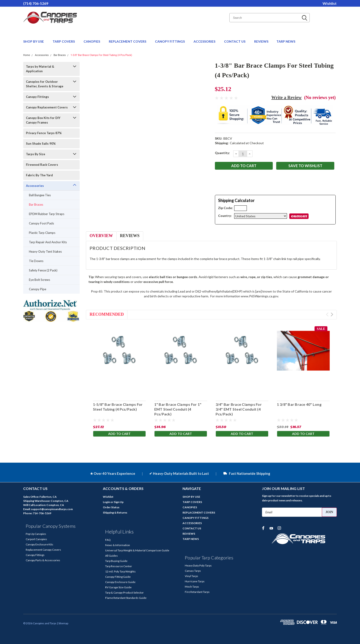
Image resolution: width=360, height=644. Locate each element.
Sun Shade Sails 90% (41, 144)
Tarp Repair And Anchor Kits (48, 242)
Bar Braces (60, 55)
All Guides (111, 556)
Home (27, 55)
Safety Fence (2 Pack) (43, 270)
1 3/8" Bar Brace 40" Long (299, 404)
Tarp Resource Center (119, 566)
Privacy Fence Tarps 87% (44, 133)
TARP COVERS (64, 41)
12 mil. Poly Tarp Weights (120, 571)
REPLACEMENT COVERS (128, 41)
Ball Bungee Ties (40, 195)
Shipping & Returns (115, 513)
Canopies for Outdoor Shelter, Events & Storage (45, 84)
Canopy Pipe (38, 289)
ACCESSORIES (205, 41)
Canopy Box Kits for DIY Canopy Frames (43, 120)
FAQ (108, 540)
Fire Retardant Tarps (197, 592)
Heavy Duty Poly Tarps (198, 565)
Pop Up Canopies (36, 534)
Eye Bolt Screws (39, 280)
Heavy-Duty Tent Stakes (45, 252)
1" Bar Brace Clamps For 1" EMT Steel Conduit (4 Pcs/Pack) (178, 409)
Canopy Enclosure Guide (120, 582)
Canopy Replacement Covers (47, 107)
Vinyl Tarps (191, 576)
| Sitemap (63, 623)
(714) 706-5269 (36, 3)
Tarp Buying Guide (116, 561)
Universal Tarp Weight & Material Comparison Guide (137, 550)
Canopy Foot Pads (41, 223)
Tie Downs (36, 261)
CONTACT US (235, 41)
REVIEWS (261, 41)
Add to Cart (119, 434)
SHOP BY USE (34, 41)
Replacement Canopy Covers (43, 550)
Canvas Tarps (193, 571)
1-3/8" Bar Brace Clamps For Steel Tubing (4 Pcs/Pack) (101, 55)
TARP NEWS (286, 41)
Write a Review (287, 97)
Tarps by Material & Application (40, 69)
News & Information (118, 545)
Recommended (107, 314)
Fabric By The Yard (39, 175)
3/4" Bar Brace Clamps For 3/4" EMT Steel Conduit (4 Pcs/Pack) (238, 409)
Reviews (130, 236)
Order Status (111, 507)
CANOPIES (92, 41)
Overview (101, 236)
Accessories (42, 55)
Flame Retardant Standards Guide (126, 598)
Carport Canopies (36, 539)
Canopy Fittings (37, 97)
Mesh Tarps (192, 587)
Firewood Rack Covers (42, 165)
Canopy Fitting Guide (118, 577)
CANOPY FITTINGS (170, 41)
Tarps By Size (36, 154)
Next (332, 314)
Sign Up (119, 502)
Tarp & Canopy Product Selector (124, 593)
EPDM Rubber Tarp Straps (47, 214)
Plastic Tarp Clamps (42, 233)
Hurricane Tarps (195, 581)
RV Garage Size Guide (118, 587)
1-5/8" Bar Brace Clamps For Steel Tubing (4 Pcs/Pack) (118, 407)
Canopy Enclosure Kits (39, 544)
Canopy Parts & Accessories (43, 560)
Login (106, 502)
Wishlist (330, 3)
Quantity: (222, 153)
